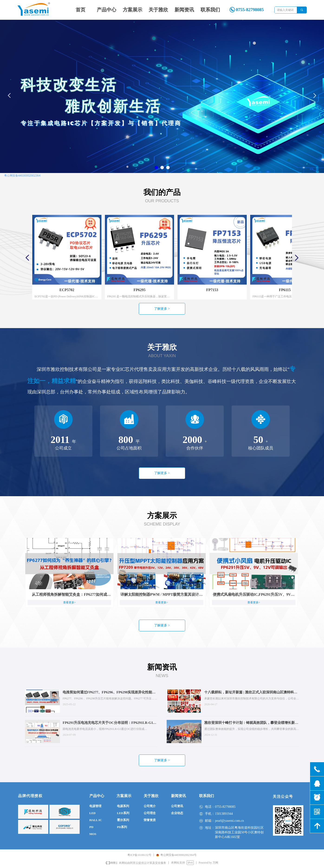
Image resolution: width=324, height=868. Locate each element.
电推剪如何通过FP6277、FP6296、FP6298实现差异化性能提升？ (109, 693)
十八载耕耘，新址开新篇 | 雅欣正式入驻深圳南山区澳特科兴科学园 (251, 693)
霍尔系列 (123, 820)
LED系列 (123, 813)
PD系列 (122, 827)
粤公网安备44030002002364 (22, 175)
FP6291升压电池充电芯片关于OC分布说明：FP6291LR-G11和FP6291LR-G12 (109, 723)
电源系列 (123, 806)
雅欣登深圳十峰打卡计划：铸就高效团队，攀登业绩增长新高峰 (251, 723)
